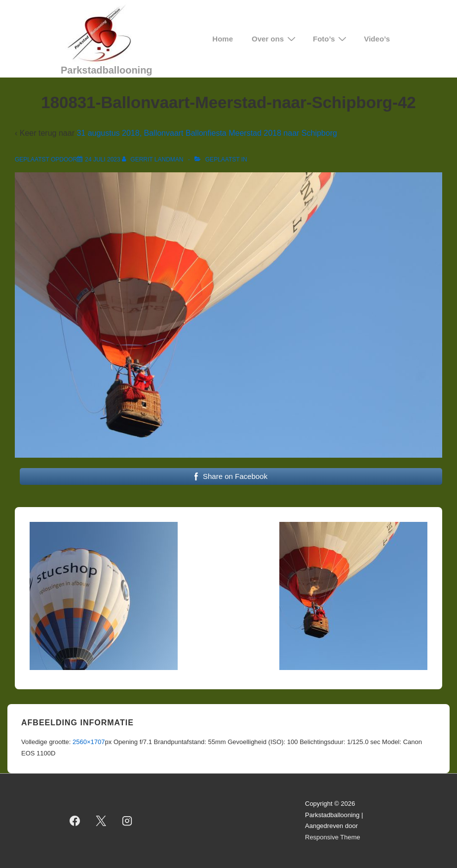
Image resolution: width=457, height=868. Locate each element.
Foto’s (331, 39)
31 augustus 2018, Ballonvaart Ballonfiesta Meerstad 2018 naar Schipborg (207, 133)
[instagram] (127, 821)
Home (223, 39)
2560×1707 (89, 742)
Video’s (377, 39)
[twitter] (101, 821)
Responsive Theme (333, 837)
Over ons (275, 39)
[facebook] (75, 821)
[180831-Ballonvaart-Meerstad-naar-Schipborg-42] (102, 159)
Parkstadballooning (107, 70)
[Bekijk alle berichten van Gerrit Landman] (153, 159)
